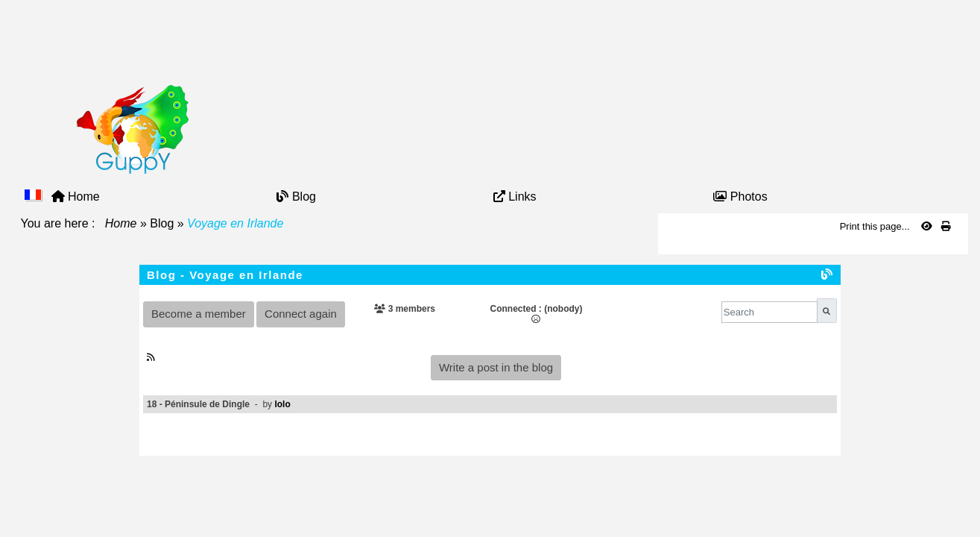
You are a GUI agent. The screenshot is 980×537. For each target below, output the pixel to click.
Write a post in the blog (496, 367)
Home (121, 223)
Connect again (301, 314)
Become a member (199, 314)
